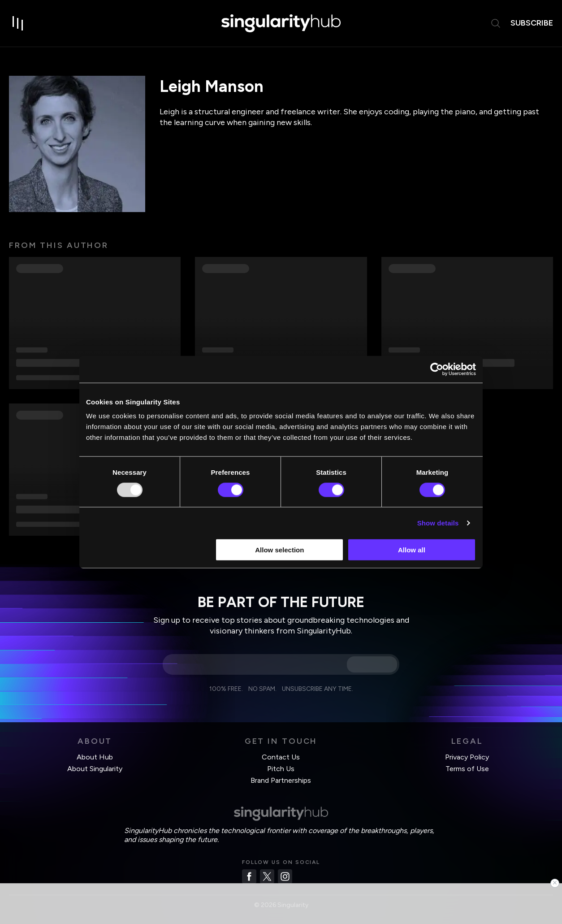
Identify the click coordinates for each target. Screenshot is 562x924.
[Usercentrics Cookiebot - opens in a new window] (437, 369)
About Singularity (95, 769)
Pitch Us (281, 769)
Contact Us (281, 757)
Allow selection (279, 550)
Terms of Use (467, 769)
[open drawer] (18, 23)
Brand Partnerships (281, 780)
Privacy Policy (467, 757)
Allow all (412, 550)
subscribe (532, 23)
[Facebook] (249, 876)
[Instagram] (285, 876)
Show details (438, 523)
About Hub (95, 757)
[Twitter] (267, 876)
